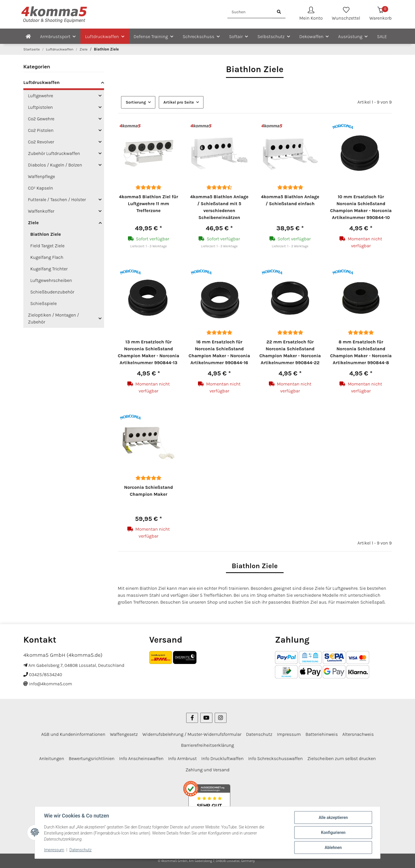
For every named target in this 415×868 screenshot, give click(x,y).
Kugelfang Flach (47, 257)
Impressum (54, 850)
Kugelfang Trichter (49, 269)
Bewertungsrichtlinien (92, 758)
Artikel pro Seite (179, 102)
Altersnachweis (358, 734)
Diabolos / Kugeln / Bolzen (55, 165)
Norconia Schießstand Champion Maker (149, 491)
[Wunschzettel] (346, 14)
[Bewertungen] (148, 187)
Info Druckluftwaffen (223, 758)
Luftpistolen (40, 107)
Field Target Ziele (47, 246)
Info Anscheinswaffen (141, 758)
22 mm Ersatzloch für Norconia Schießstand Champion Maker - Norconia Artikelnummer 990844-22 (290, 352)
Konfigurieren (333, 833)
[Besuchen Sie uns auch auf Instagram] (221, 718)
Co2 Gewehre (41, 119)
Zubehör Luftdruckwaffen (54, 153)
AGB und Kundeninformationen (73, 734)
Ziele (33, 223)
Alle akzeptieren (333, 818)
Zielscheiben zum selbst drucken (342, 758)
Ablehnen (333, 848)
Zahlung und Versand (208, 770)
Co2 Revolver (41, 142)
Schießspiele (44, 303)
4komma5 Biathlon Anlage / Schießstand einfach (290, 200)
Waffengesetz (124, 734)
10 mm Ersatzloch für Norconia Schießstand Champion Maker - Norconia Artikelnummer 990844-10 (361, 207)
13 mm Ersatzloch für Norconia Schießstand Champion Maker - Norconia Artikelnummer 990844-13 (149, 352)
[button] (311, 14)
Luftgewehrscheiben (51, 280)
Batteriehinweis (322, 734)
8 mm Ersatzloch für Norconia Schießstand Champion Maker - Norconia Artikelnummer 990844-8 (361, 352)
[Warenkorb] (381, 14)
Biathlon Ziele (46, 234)
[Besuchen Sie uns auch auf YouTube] (206, 718)
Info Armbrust (182, 758)
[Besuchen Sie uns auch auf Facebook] (192, 718)
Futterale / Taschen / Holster (57, 200)
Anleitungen (52, 758)
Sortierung (136, 102)
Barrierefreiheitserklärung (207, 745)
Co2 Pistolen (41, 130)
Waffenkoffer (41, 211)
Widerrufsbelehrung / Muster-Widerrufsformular (192, 734)
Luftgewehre (40, 96)
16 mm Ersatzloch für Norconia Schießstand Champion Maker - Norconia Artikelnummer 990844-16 (219, 352)
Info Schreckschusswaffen (275, 758)
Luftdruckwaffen (41, 82)
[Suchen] (250, 12)
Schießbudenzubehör (52, 292)
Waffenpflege (41, 176)
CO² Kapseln (40, 188)
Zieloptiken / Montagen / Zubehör (53, 318)
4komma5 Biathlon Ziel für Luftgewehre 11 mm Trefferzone (149, 204)
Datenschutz (81, 850)
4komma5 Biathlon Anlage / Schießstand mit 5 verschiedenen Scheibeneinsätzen (219, 207)
